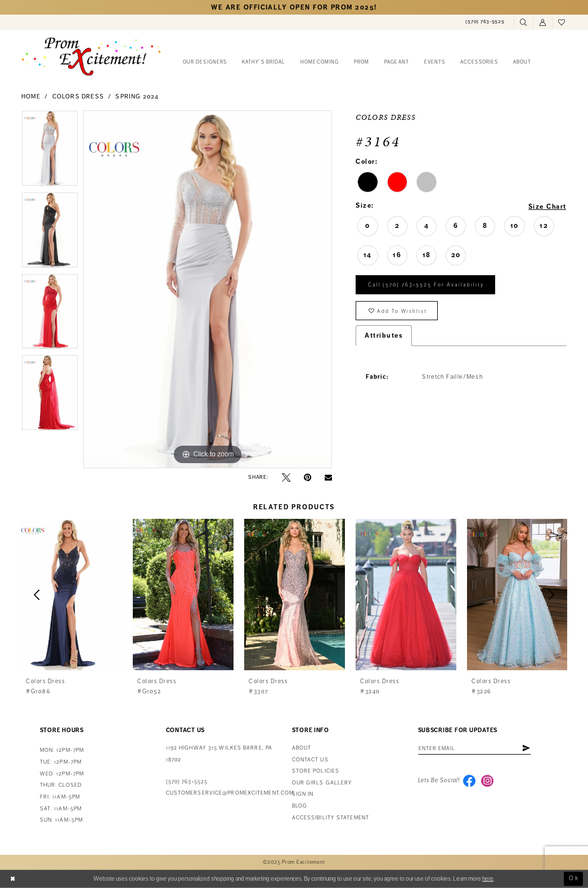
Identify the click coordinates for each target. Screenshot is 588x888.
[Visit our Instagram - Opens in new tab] (487, 781)
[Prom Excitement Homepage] (91, 57)
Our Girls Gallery (322, 783)
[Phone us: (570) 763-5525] (485, 22)
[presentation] (72, 595)
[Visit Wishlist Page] (562, 23)
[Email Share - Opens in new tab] (328, 477)
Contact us (310, 760)
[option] (50, 151)
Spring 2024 (137, 97)
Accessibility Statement (331, 818)
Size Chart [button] (547, 206)
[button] (542, 23)
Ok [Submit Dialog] (574, 878)
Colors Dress (78, 97)
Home (31, 97)
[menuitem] (485, 22)
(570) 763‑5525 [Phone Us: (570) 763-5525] (187, 782)
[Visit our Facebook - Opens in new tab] (469, 781)
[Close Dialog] (13, 879)
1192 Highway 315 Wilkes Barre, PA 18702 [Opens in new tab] (219, 754)
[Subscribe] (527, 748)
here (488, 878)
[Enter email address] (475, 748)
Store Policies (316, 771)
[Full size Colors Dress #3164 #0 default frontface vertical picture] (208, 289)
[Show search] (523, 23)
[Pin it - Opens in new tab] (308, 477)
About (302, 748)
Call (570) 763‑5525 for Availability (426, 286)
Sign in (303, 794)
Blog (300, 806)
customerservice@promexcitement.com (230, 793)
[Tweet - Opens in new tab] (286, 477)
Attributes (384, 337)
